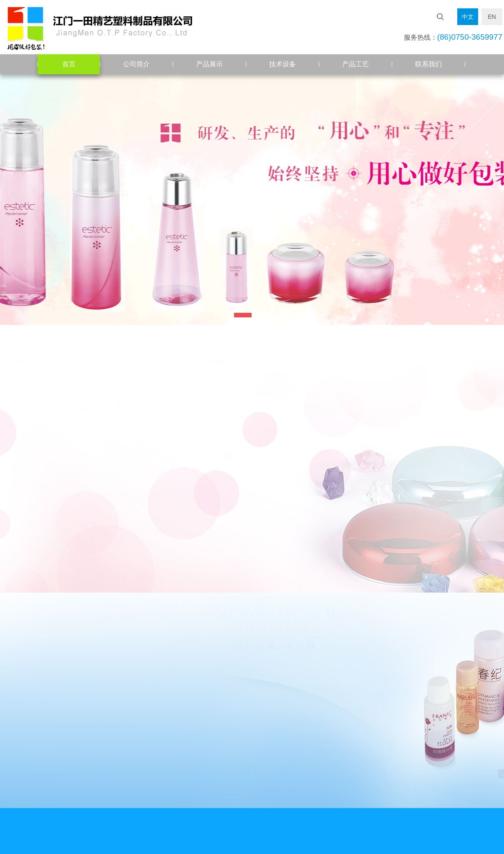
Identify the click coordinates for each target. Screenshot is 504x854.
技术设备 (282, 64)
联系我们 (428, 64)
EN (492, 17)
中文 (468, 17)
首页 (69, 64)
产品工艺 (355, 64)
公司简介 (136, 64)
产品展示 (209, 64)
